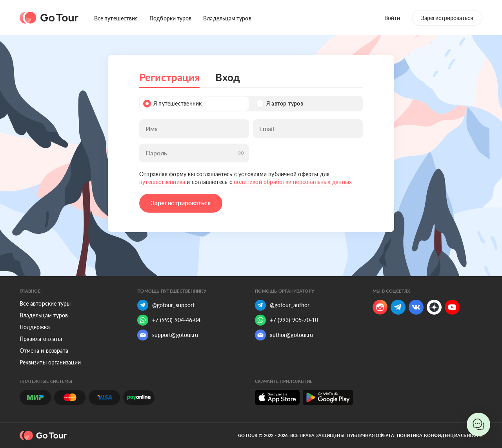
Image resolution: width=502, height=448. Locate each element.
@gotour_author (282, 305)
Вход (227, 77)
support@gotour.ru (168, 335)
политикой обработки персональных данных (293, 182)
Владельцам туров (227, 18)
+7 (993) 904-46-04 (169, 320)
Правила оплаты (41, 339)
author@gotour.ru (284, 335)
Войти (392, 18)
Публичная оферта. (371, 435)
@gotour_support (166, 305)
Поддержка (35, 327)
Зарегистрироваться (447, 18)
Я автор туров (280, 104)
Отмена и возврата (44, 351)
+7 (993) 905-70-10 (286, 320)
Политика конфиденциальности (440, 435)
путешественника (162, 182)
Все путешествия (116, 18)
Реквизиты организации (50, 362)
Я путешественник (172, 104)
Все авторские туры (45, 303)
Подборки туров (170, 18)
